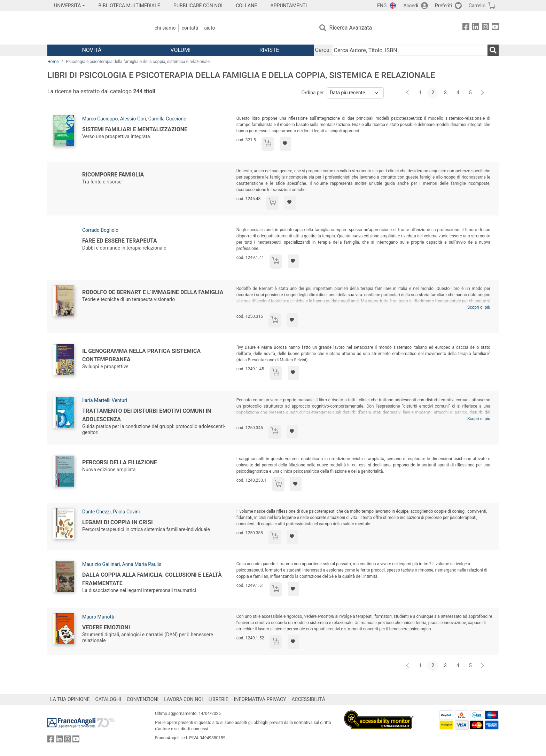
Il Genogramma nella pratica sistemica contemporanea (141, 355)
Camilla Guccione (167, 119)
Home (53, 62)
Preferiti (443, 6)
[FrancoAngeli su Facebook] (466, 28)
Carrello (477, 6)
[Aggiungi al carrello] (268, 144)
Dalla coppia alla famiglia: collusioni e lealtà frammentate (152, 579)
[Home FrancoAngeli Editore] (93, 28)
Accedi (411, 6)
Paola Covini (126, 512)
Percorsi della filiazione (120, 462)
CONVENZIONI (143, 699)
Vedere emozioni (106, 627)
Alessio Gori (133, 119)
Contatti (190, 28)
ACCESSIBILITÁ (309, 699)
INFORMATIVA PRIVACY (260, 699)
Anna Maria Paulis (142, 564)
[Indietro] (408, 93)
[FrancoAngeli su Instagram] (485, 28)
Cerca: (323, 50)
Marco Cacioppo (100, 119)
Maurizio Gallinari (101, 564)
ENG (382, 6)
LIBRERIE (219, 699)
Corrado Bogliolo (100, 230)
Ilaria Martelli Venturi (105, 400)
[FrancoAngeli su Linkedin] (476, 28)
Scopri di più (479, 307)
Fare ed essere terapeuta (120, 241)
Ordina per (313, 93)
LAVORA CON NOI (184, 699)
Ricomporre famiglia (113, 175)
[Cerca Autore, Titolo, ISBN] (410, 50)
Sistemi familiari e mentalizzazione (135, 129)
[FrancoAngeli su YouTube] (495, 28)
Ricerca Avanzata (351, 28)
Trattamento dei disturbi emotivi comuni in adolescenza (147, 415)
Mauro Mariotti (98, 617)
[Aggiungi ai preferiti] (285, 144)
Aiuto (209, 28)
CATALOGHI (108, 699)
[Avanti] (483, 93)
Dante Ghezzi (96, 512)
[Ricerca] (493, 50)
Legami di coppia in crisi (118, 522)
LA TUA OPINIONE (70, 699)
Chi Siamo (165, 28)
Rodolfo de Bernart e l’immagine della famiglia (153, 292)
